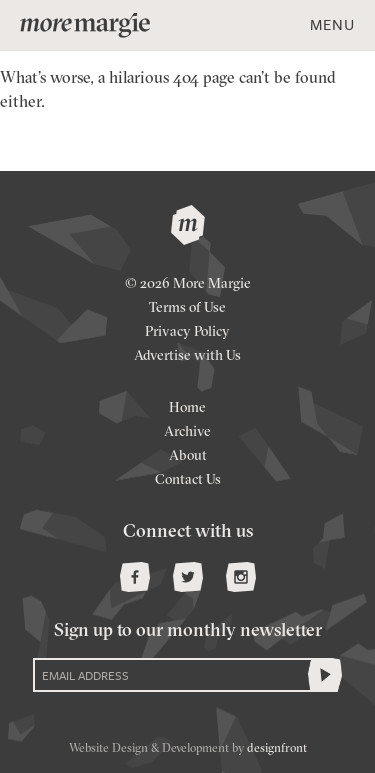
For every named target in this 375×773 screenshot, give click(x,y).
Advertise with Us (187, 356)
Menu (332, 24)
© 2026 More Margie (188, 284)
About (188, 456)
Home (187, 408)
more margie (85, 25)
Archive (187, 432)
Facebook (135, 577)
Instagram (241, 577)
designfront (277, 749)
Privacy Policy (187, 332)
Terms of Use (187, 308)
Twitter (188, 577)
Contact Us (188, 480)
